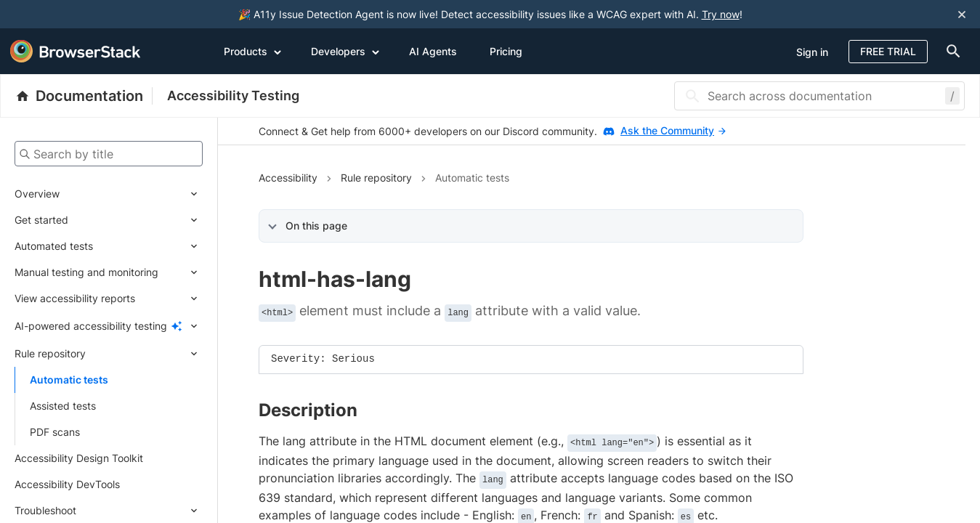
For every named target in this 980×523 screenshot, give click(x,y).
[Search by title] (109, 154)
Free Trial (888, 51)
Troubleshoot (45, 510)
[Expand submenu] (131, 194)
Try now (721, 14)
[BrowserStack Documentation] (84, 96)
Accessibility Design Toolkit (79, 458)
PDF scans (55, 432)
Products (253, 51)
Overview (37, 194)
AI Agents (433, 51)
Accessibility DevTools (67, 484)
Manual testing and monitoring (86, 272)
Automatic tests (69, 380)
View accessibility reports (75, 298)
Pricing (506, 51)
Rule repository (50, 353)
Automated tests (54, 246)
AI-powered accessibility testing (91, 326)
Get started (41, 220)
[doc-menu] (950, 51)
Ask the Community (673, 130)
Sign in (812, 52)
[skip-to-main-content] (60, 15)
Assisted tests (63, 406)
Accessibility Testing (233, 96)
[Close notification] (962, 14)
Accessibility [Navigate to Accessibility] (288, 178)
